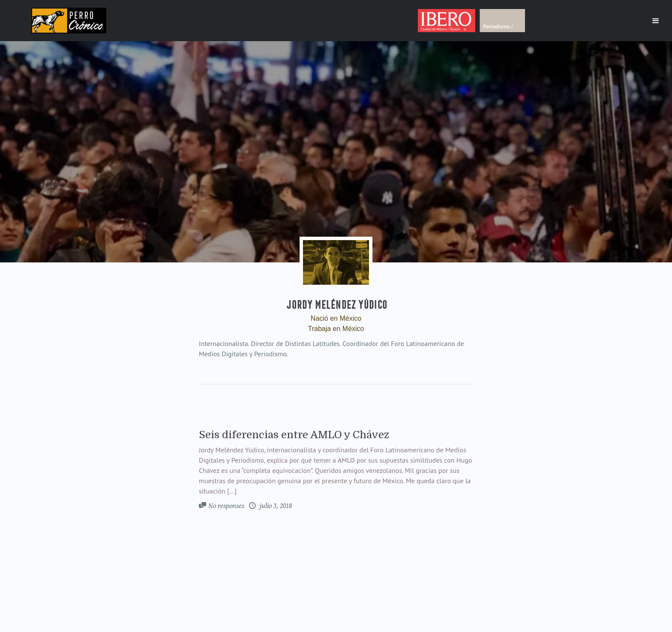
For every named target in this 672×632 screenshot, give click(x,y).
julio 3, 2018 (275, 506)
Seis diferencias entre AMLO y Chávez (294, 435)
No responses (226, 506)
